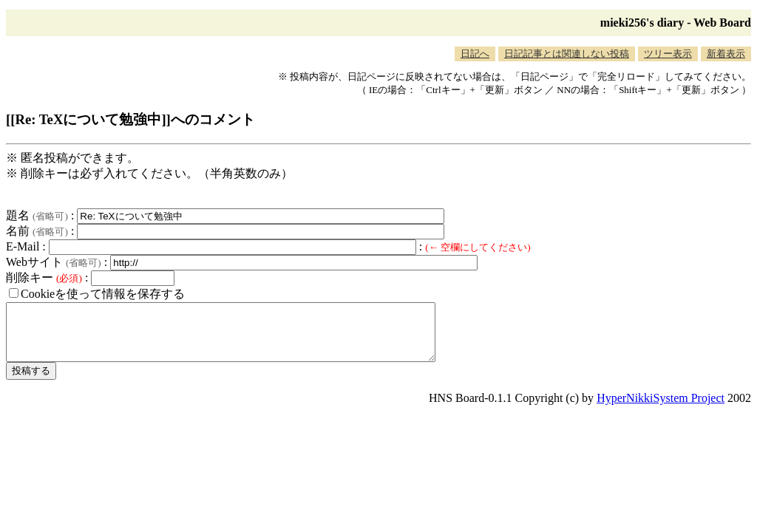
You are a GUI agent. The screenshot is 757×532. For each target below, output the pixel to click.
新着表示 (726, 54)
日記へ (475, 54)
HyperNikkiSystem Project (661, 409)
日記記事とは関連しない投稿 (567, 54)
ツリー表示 (668, 54)
